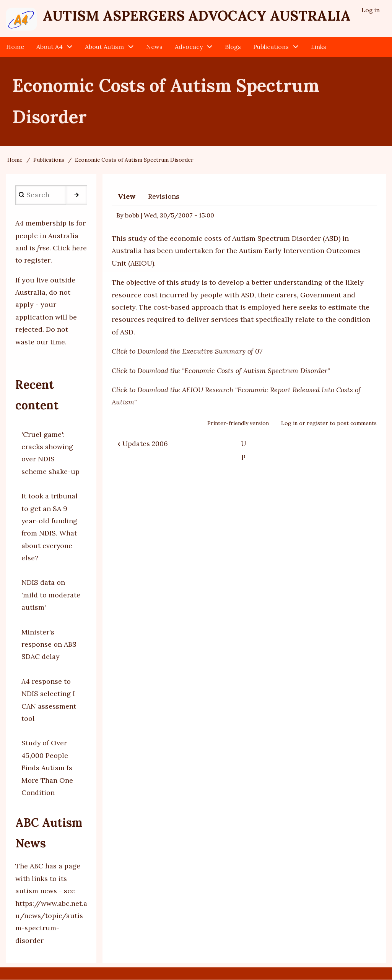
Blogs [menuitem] (233, 47)
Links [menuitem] (319, 47)
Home (15, 160)
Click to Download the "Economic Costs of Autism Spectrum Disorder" (221, 371)
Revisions (164, 196)
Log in (289, 423)
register (317, 423)
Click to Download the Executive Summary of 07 (187, 351)
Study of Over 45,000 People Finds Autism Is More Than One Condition (47, 768)
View (127, 196)
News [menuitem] (154, 47)
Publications (49, 160)
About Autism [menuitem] (104, 47)
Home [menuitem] (15, 47)
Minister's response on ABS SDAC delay (49, 644)
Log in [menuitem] (371, 10)
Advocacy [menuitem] (189, 47)
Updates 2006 (143, 444)
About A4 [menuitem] (50, 47)
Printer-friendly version (238, 423)
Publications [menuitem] (271, 47)
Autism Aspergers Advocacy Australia (197, 16)
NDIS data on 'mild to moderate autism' (51, 595)
